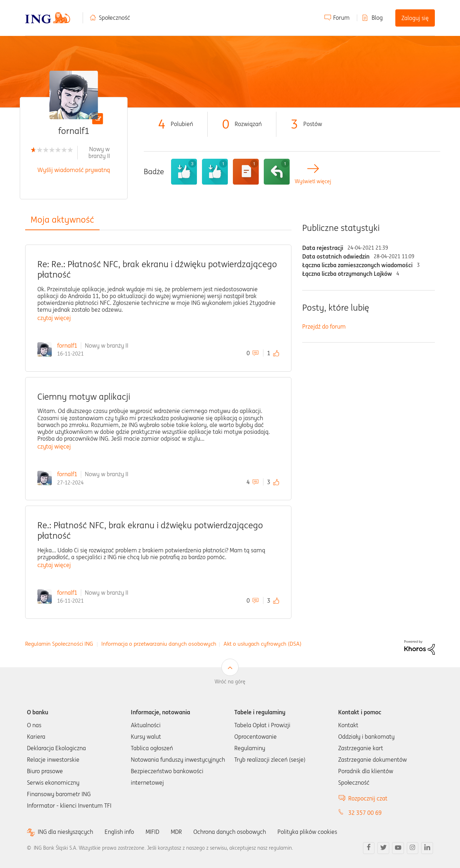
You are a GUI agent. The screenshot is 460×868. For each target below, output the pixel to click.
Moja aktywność (62, 220)
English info (119, 832)
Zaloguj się (415, 18)
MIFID (152, 832)
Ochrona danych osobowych (230, 832)
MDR (176, 832)
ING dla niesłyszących (65, 832)
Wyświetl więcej (313, 182)
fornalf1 (67, 345)
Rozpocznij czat (368, 798)
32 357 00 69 (365, 813)
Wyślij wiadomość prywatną (74, 170)
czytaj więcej (54, 318)
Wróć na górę (230, 682)
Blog (377, 18)
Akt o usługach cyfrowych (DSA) (263, 644)
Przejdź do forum (324, 326)
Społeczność (114, 18)
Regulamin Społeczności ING (59, 644)
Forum (341, 18)
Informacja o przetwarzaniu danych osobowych (159, 644)
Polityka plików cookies (307, 832)
